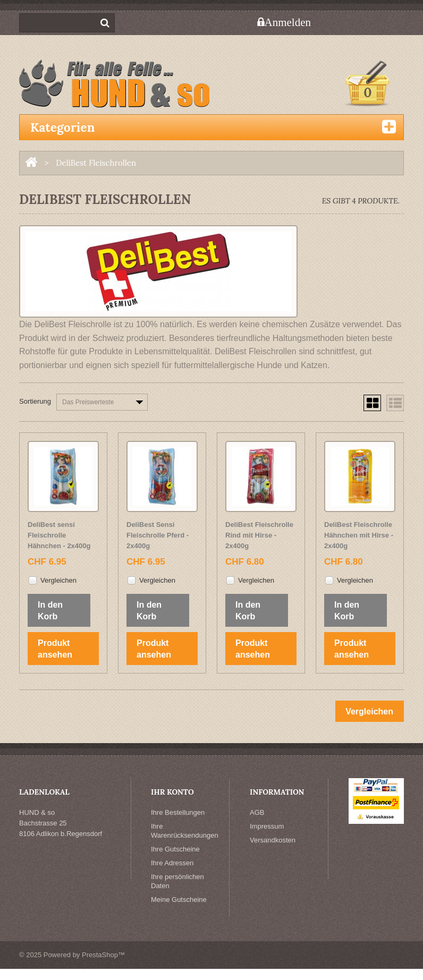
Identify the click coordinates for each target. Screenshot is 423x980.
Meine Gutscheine (179, 900)
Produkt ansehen (55, 649)
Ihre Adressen (172, 863)
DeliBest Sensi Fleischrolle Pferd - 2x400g (158, 535)
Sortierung (35, 401)
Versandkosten (273, 840)
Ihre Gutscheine (175, 849)
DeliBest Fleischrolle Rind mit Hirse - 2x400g (259, 535)
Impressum (267, 826)
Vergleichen (58, 580)
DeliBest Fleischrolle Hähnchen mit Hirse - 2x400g (359, 535)
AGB (257, 812)
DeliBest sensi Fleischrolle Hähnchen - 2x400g (59, 535)
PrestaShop (100, 955)
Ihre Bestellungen (178, 812)
